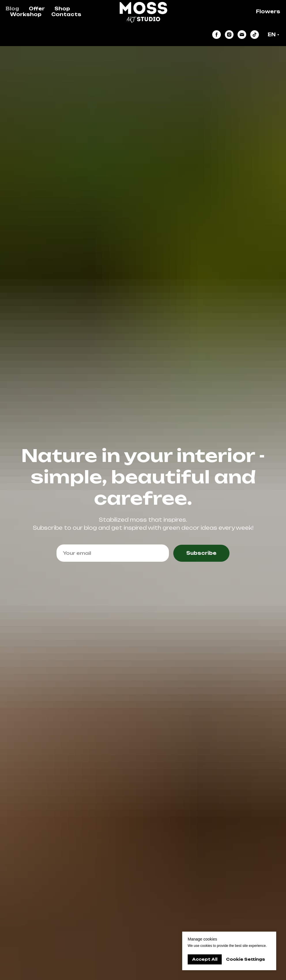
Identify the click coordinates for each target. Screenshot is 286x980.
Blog (12, 9)
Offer (37, 9)
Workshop (26, 14)
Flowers (268, 12)
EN (272, 35)
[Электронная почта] (242, 35)
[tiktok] (255, 35)
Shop (62, 9)
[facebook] (217, 35)
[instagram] (229, 35)
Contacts (66, 14)
